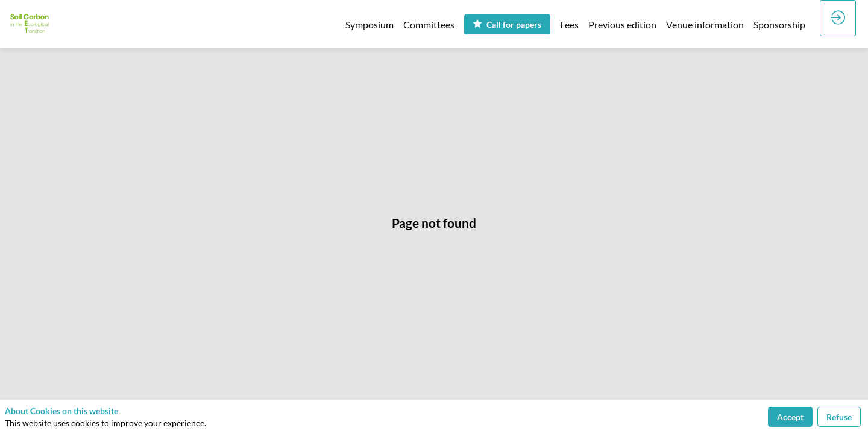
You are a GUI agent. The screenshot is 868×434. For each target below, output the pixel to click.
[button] (507, 24)
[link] (370, 24)
